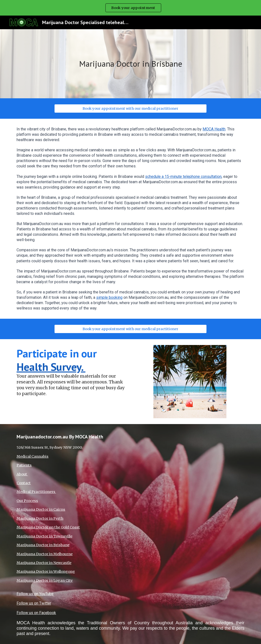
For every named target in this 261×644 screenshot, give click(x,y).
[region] (130, 8)
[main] (130, 64)
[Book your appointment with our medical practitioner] (130, 108)
